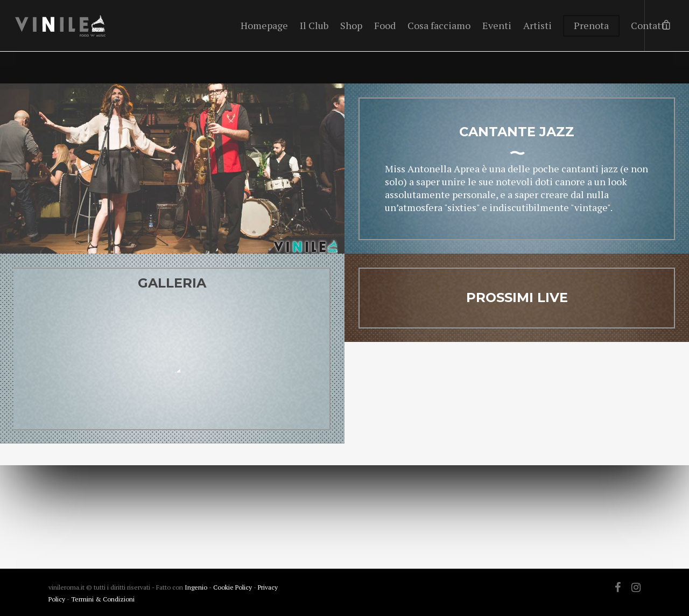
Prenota (591, 25)
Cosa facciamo (439, 25)
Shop (351, 25)
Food (385, 25)
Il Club (314, 25)
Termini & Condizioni (103, 599)
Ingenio (196, 587)
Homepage (264, 25)
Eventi (497, 25)
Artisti (537, 25)
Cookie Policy (233, 587)
